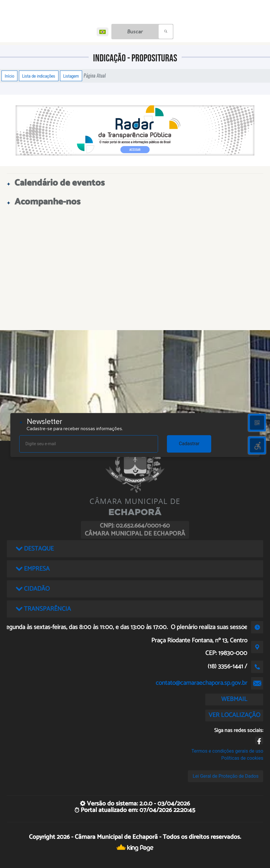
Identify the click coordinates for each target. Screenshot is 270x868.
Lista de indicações (39, 76)
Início (9, 76)
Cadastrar (189, 444)
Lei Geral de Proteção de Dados (226, 776)
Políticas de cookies (242, 758)
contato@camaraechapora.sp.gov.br (201, 683)
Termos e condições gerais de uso (227, 751)
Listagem (71, 76)
